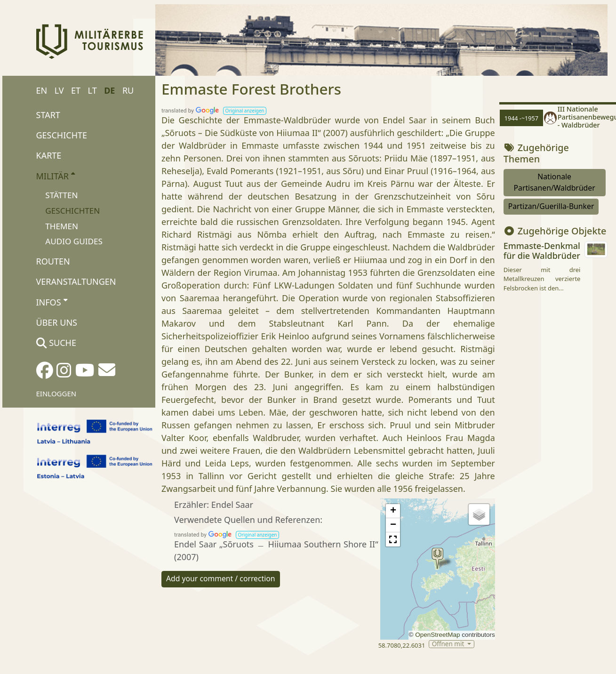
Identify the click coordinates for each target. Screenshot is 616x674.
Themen (62, 226)
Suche (56, 343)
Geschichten (72, 211)
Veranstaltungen (76, 281)
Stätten (61, 195)
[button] (245, 111)
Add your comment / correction (221, 578)
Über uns (57, 322)
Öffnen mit (449, 644)
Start (48, 115)
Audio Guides (74, 241)
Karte (49, 155)
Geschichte (62, 135)
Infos (52, 302)
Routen (53, 261)
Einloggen (56, 393)
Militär (56, 176)
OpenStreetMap (437, 635)
